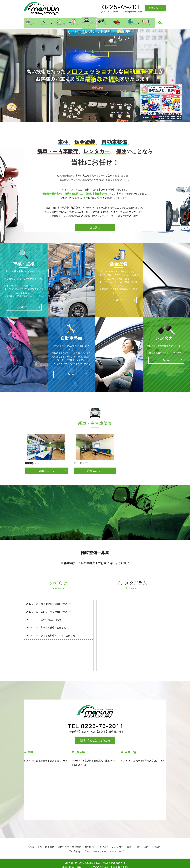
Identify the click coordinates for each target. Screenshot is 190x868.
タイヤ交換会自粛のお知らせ (56, 604)
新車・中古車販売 (89, 25)
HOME (31, 25)
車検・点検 (45, 25)
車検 (40, 847)
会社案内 (133, 25)
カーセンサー (82, 463)
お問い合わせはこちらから (95, 740)
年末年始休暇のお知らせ (53, 628)
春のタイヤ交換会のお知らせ (56, 612)
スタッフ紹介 (141, 847)
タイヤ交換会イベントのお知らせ (58, 636)
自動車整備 (60, 25)
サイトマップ (117, 851)
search (160, 22)
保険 (118, 25)
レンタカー (104, 25)
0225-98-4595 (79, 765)
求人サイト (147, 25)
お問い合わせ (156, 8)
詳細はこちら (46, 471)
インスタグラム (131, 585)
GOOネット (32, 463)
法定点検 (50, 847)
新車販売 (89, 847)
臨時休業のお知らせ (51, 620)
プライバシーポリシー (95, 851)
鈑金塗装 (75, 25)
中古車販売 (103, 847)
